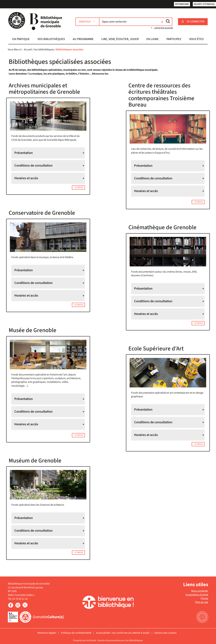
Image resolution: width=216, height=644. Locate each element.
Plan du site (202, 602)
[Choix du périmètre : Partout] (87, 22)
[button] (21, 40)
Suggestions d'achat (197, 595)
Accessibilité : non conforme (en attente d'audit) (123, 633)
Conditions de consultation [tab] (33, 166)
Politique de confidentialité (76, 633)
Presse (204, 598)
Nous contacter (200, 591)
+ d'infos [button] (78, 187)
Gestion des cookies (165, 633)
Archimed (91, 640)
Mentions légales (47, 633)
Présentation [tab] (24, 153)
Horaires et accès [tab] (26, 178)
